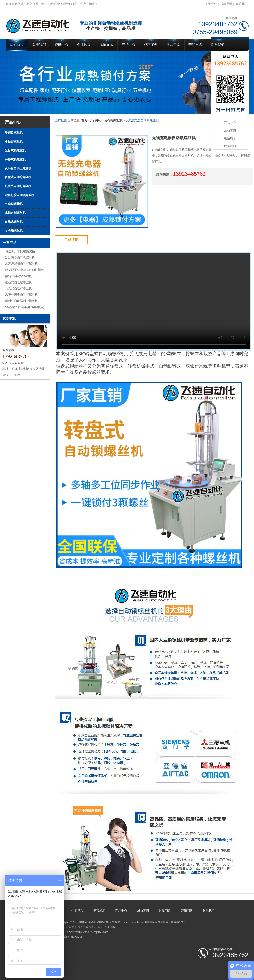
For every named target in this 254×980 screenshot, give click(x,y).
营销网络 (195, 45)
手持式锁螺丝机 (15, 159)
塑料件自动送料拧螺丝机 (22, 301)
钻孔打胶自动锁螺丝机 (20, 195)
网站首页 (17, 45)
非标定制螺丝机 (15, 213)
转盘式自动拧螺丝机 (18, 177)
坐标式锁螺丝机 (15, 150)
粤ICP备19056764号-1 (172, 922)
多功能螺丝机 (14, 231)
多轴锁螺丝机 (14, 142)
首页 (84, 120)
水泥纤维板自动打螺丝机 (22, 264)
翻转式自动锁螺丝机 (19, 276)
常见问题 (173, 45)
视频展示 (226, 4)
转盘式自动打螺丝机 (19, 288)
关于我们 (211, 4)
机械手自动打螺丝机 (18, 186)
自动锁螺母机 (14, 204)
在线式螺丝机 (14, 222)
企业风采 (84, 45)
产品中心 (128, 45)
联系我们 (242, 4)
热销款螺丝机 (14, 133)
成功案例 (151, 45)
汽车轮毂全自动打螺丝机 (22, 295)
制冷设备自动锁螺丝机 (20, 258)
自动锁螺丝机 (93, 937)
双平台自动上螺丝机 (18, 168)
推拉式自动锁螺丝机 (19, 282)
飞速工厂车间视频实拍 (20, 251)
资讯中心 (61, 45)
